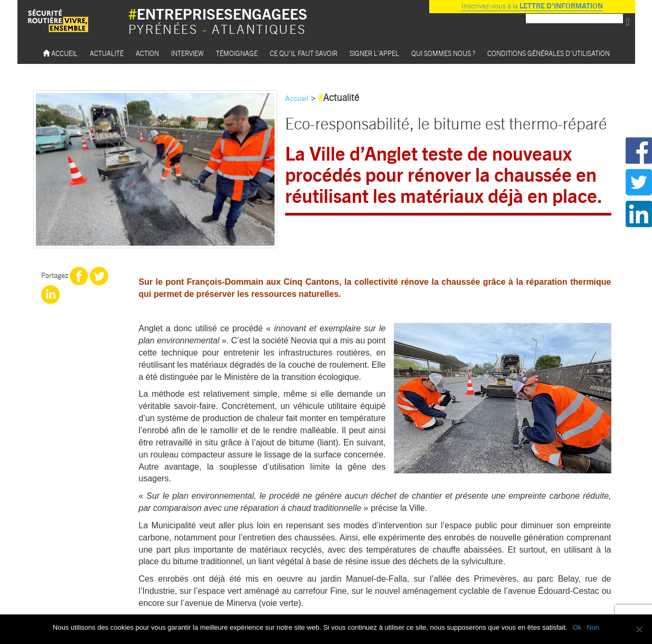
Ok (577, 627)
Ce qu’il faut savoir (304, 53)
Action (147, 53)
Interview (187, 53)
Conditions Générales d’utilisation (549, 53)
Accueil (60, 53)
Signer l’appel (374, 53)
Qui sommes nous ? (443, 53)
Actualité (107, 53)
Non (593, 627)
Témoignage (237, 53)
